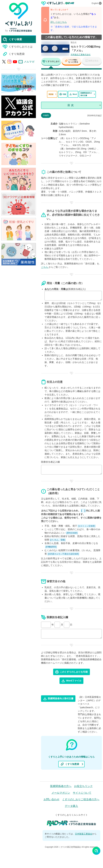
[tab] (51, 62)
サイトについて (82, 793)
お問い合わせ (51, 799)
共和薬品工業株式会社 (81, 55)
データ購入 (71, 806)
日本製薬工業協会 (84, 834)
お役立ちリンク (83, 786)
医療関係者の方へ (61, 786)
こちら (45, 267)
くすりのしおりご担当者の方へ (81, 799)
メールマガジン (61, 793)
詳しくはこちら (59, 22)
